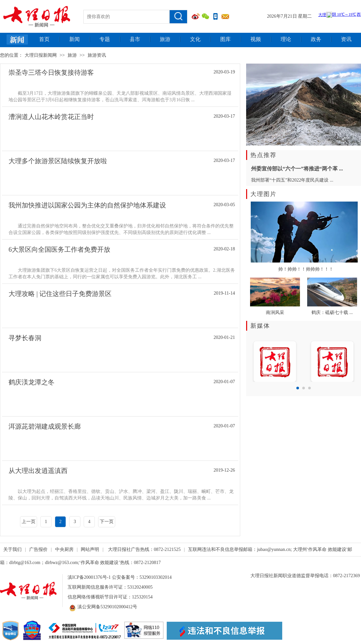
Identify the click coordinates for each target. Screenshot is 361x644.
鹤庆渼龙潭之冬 (32, 382)
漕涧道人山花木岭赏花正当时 (51, 117)
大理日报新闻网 (41, 55)
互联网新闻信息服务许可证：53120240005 (110, 587)
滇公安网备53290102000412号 (102, 607)
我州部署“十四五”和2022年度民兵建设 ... (292, 180)
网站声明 (90, 549)
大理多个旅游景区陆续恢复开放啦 (58, 161)
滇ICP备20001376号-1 (89, 577)
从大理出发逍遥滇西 (38, 471)
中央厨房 (64, 549)
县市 (135, 39)
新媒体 (260, 326)
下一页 (107, 522)
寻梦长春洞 (25, 338)
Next (352, 360)
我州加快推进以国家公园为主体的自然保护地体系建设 (87, 205)
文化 (195, 39)
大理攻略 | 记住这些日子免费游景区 (60, 294)
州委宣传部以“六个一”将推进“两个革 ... (297, 169)
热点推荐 (264, 155)
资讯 (346, 39)
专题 (105, 39)
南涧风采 (275, 312)
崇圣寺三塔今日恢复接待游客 (51, 72)
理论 (286, 39)
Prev (255, 360)
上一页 (29, 522)
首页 (44, 39)
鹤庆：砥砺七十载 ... (332, 312)
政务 (316, 39)
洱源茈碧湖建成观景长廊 (45, 426)
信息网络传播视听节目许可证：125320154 (110, 597)
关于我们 (12, 549)
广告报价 (38, 549)
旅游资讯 (97, 55)
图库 (225, 39)
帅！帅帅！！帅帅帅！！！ (306, 269)
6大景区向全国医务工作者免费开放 (59, 249)
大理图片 (264, 194)
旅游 (165, 39)
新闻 (74, 39)
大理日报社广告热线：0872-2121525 (144, 549)
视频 (256, 39)
